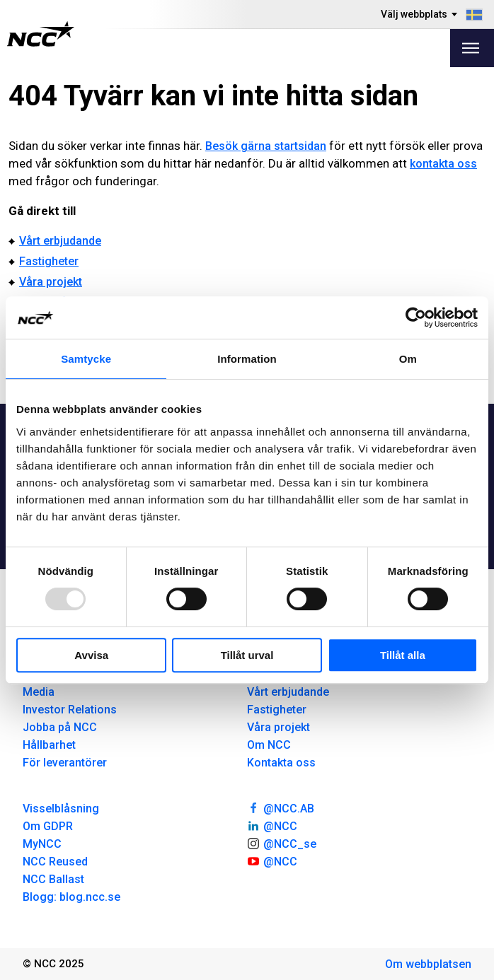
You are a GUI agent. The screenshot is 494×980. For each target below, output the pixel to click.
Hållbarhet (49, 745)
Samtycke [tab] (86, 359)
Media (39, 692)
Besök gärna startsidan (266, 146)
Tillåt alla (403, 655)
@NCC (272, 825)
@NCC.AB (281, 807)
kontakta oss (443, 164)
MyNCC (42, 844)
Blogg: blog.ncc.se (71, 897)
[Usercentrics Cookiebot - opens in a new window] (416, 317)
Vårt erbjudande (60, 241)
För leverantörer (65, 763)
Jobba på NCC (60, 727)
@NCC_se (282, 843)
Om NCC (269, 745)
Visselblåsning (61, 809)
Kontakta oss (281, 763)
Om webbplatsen (428, 964)
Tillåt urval (247, 655)
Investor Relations (70, 710)
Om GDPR (48, 826)
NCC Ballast (53, 879)
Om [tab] (408, 359)
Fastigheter (49, 261)
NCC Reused (55, 862)
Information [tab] (247, 359)
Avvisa (91, 655)
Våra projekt (51, 282)
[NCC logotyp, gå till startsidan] (41, 34)
